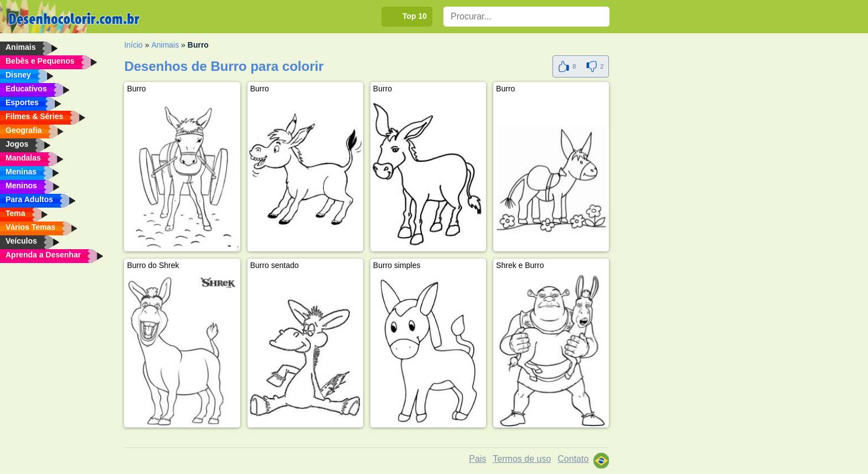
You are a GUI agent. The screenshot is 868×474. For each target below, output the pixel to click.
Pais (477, 459)
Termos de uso (522, 459)
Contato (573, 459)
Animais (165, 45)
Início (133, 45)
